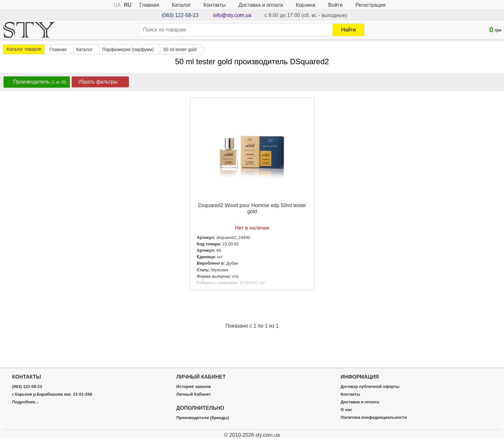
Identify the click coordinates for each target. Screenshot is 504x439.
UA (117, 5)
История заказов (194, 387)
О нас (346, 410)
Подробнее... (25, 402)
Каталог (181, 5)
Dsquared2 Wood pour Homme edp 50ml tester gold (252, 208)
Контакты (215, 5)
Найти (348, 30)
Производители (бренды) (203, 418)
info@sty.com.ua (232, 15)
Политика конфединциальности (373, 417)
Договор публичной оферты (370, 387)
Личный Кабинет (194, 394)
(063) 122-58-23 (180, 15)
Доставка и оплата (261, 5)
